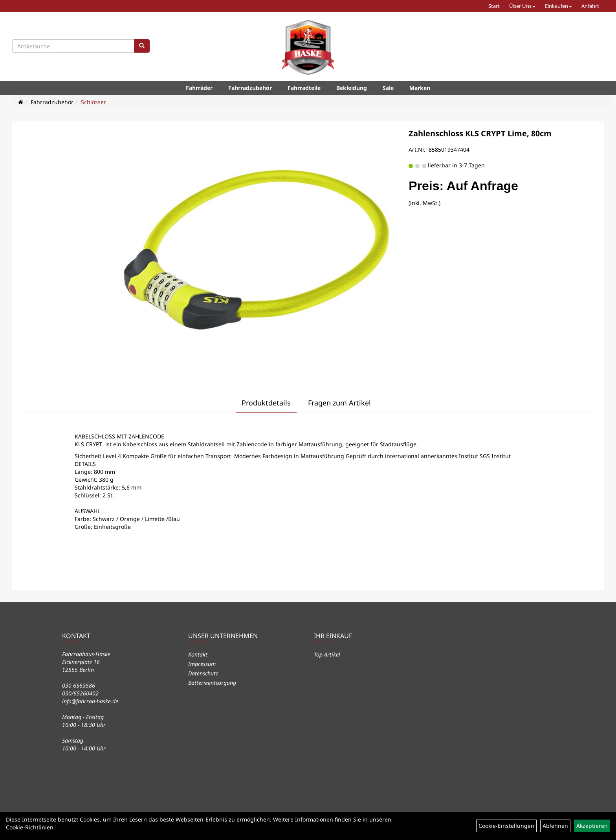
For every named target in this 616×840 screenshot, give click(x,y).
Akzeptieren (592, 826)
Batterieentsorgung (212, 683)
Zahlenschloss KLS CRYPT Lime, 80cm (480, 133)
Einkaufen (558, 6)
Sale (388, 88)
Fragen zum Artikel (339, 403)
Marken (420, 88)
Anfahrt (590, 6)
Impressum (202, 664)
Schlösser (93, 102)
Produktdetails (266, 403)
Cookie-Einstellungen (506, 826)
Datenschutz (203, 673)
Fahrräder (199, 88)
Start (494, 6)
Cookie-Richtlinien (30, 827)
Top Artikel (327, 654)
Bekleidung (352, 88)
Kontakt (198, 654)
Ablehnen (555, 826)
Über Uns (522, 6)
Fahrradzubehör (250, 88)
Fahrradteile (304, 88)
